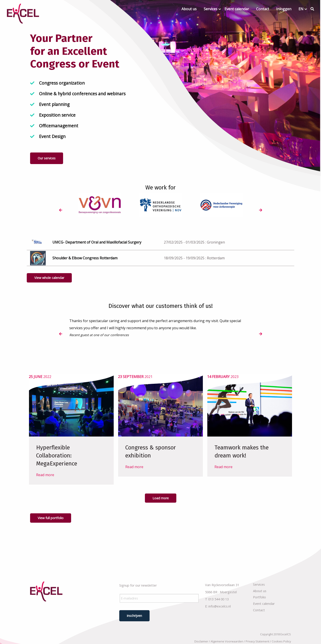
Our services (47, 158)
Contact (263, 9)
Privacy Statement (257, 641)
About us (189, 9)
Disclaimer (201, 641)
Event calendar (237, 9)
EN (301, 9)
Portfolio (259, 597)
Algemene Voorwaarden (227, 641)
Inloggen (284, 9)
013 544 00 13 (218, 599)
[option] (100, 205)
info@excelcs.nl (220, 606)
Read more (45, 475)
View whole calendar (49, 278)
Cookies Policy (281, 641)
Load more (161, 498)
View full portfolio (51, 518)
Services (211, 9)
